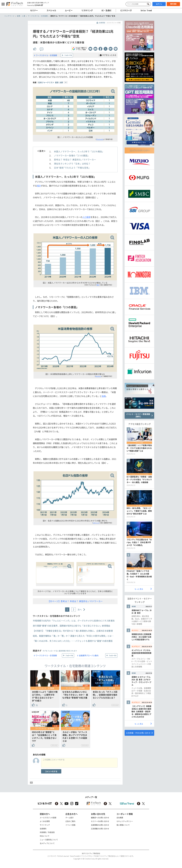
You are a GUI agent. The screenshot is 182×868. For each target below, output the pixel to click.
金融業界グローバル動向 (89, 655)
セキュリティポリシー (125, 821)
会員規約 (43, 829)
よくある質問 (45, 821)
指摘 (104, 396)
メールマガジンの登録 (48, 818)
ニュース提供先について (49, 840)
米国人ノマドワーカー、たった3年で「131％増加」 (79, 151)
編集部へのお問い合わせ (100, 818)
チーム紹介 (70, 818)
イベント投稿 (70, 825)
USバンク (96, 523)
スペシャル (51, 10)
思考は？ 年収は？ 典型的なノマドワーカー (75, 160)
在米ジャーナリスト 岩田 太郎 (51, 82)
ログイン (159, 4)
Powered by (35, 5)
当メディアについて (47, 843)
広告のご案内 (70, 821)
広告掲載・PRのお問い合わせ (138, 733)
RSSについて (45, 836)
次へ (80, 610)
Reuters (98, 376)
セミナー (34, 10)
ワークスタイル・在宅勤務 (46, 55)
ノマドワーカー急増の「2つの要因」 (72, 155)
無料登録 (173, 4)
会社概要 (120, 818)
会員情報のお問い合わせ (100, 825)
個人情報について (123, 825)
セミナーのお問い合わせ (100, 821)
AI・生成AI (106, 10)
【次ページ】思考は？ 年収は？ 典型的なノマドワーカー (75, 601)
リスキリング (87, 10)
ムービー (69, 10)
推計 (39, 186)
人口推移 (86, 217)
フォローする (68, 55)
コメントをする (51, 771)
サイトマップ (45, 825)
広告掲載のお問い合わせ (100, 829)
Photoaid (100, 139)
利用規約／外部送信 (47, 832)
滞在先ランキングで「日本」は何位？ (72, 164)
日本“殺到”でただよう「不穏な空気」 (72, 168)
